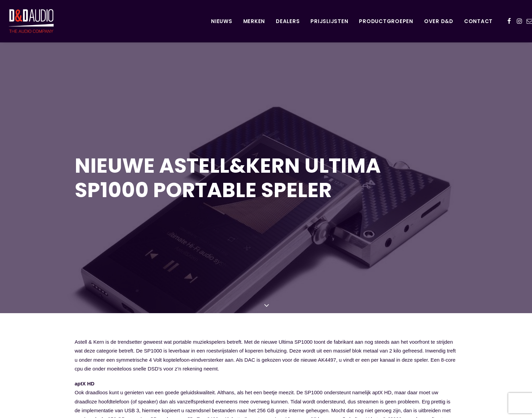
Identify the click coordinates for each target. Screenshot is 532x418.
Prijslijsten (329, 21)
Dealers (288, 21)
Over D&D (439, 21)
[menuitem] (222, 21)
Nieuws (222, 21)
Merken (254, 21)
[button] (509, 21)
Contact (478, 21)
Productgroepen (386, 21)
